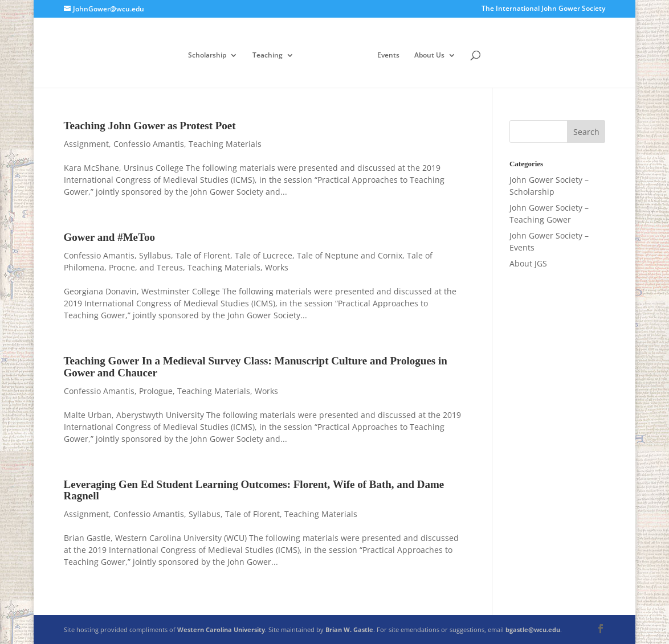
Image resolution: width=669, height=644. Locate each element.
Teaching (268, 56)
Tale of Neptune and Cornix (350, 255)
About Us (429, 56)
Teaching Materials (225, 144)
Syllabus (155, 255)
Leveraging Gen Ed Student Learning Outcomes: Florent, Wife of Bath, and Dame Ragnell (254, 490)
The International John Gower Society (543, 9)
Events (388, 56)
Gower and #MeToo (109, 237)
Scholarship (207, 56)
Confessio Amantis (149, 144)
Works (277, 267)
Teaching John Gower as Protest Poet (150, 126)
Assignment (86, 144)
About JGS (528, 263)
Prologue (156, 391)
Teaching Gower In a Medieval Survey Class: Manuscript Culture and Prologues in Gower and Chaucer (256, 367)
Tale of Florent (203, 255)
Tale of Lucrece (264, 255)
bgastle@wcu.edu (533, 629)
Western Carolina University (221, 629)
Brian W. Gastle (349, 629)
